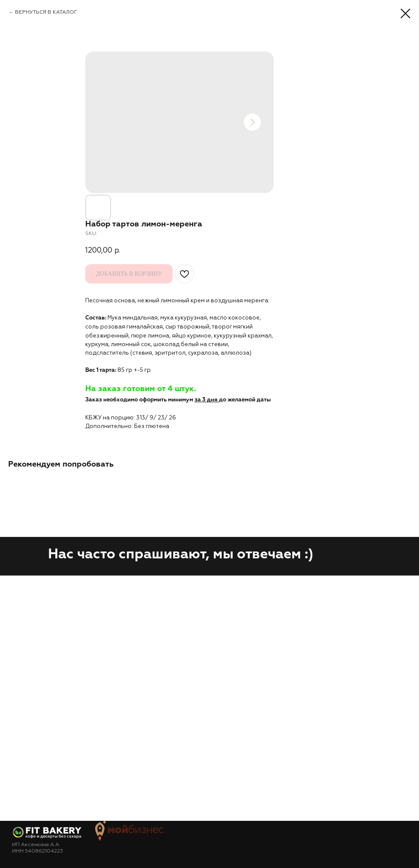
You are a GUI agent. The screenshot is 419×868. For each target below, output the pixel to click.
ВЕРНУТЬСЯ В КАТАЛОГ (46, 12)
